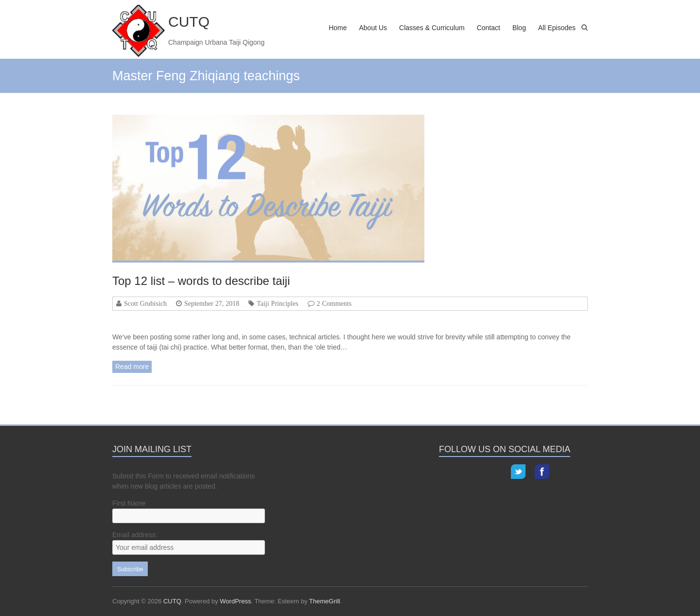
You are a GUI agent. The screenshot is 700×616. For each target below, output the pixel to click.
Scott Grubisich (145, 303)
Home (338, 28)
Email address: (135, 535)
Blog (519, 28)
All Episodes (557, 28)
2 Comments (334, 303)
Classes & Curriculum (432, 28)
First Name (129, 503)
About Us (373, 28)
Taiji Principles (277, 303)
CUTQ (189, 22)
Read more (132, 367)
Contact (489, 28)
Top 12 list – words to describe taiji (201, 281)
